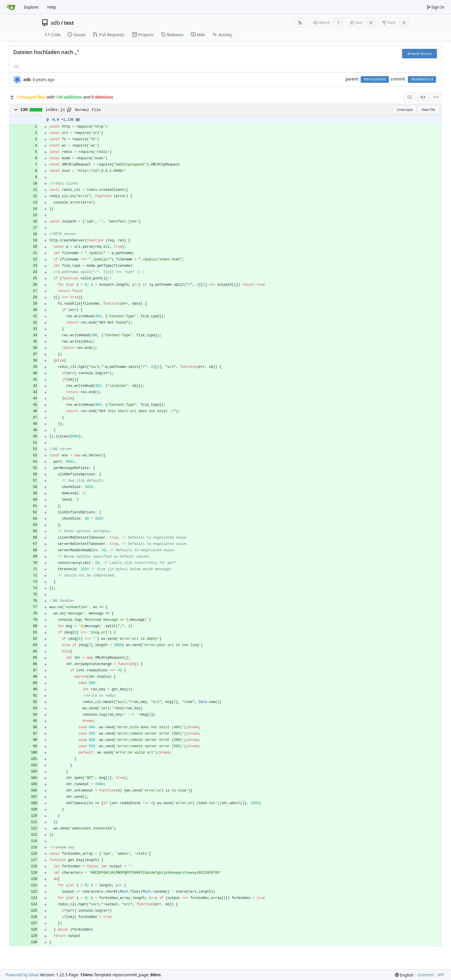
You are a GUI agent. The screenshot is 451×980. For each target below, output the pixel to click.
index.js (55, 110)
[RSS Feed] (300, 23)
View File (428, 110)
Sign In (435, 7)
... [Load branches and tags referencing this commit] (17, 66)
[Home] (11, 7)
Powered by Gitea (22, 975)
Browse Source (420, 54)
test (69, 23)
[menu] (436, 97)
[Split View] (423, 97)
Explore (31, 7)
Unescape (405, 110)
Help (52, 7)
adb (55, 23)
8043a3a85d (375, 79)
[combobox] (410, 97)
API (441, 975)
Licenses (426, 975)
